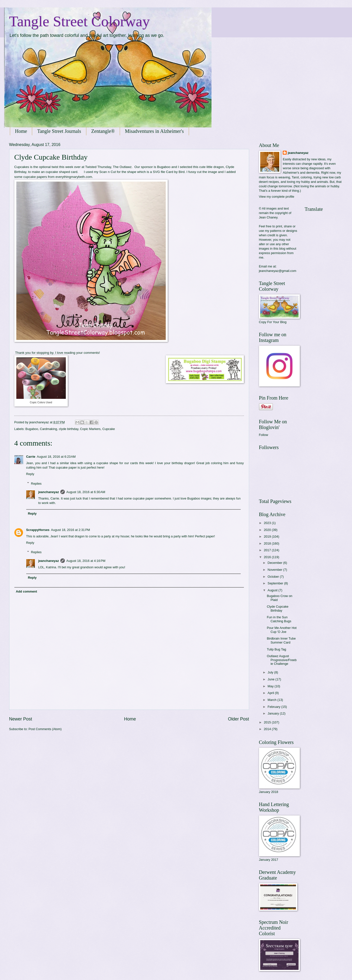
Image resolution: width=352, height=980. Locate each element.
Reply (30, 474)
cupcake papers (35, 177)
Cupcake (109, 429)
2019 (268, 537)
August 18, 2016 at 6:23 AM (56, 457)
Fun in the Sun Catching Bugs (279, 619)
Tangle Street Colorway (80, 21)
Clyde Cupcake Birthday (278, 608)
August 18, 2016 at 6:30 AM (86, 492)
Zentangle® (103, 131)
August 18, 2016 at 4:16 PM (86, 561)
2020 (268, 530)
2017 (268, 550)
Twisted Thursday (98, 167)
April (271, 693)
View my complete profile (277, 197)
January (274, 713)
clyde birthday (69, 429)
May (271, 686)
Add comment (26, 591)
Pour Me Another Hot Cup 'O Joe (282, 630)
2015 (268, 722)
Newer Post (21, 719)
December (275, 563)
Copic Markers (90, 429)
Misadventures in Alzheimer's (154, 131)
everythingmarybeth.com (74, 177)
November (275, 570)
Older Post (238, 719)
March (272, 700)
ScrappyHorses (38, 530)
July (271, 672)
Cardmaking (48, 429)
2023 (268, 523)
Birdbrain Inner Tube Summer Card (281, 640)
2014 (268, 729)
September (276, 583)
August (273, 590)
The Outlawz (122, 167)
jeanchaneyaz (48, 492)
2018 (268, 543)
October (274, 577)
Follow (264, 435)
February (274, 707)
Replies (36, 483)
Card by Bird (175, 172)
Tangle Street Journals (59, 131)
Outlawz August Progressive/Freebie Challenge (282, 660)
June (272, 679)
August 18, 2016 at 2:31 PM (70, 530)
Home (21, 131)
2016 (268, 557)
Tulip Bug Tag (277, 649)
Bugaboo (164, 167)
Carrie (31, 457)
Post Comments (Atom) (45, 729)
